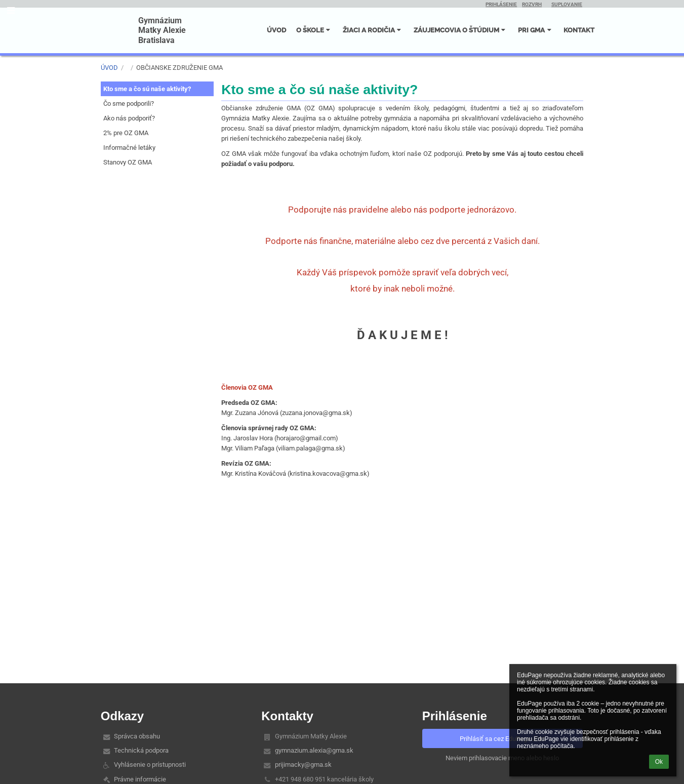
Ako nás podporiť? (129, 118)
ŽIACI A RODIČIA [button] (373, 30)
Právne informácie (140, 779)
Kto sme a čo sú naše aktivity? (147, 89)
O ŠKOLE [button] (314, 30)
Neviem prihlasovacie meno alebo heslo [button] (502, 758)
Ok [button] (659, 762)
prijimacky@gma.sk (303, 765)
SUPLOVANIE (567, 4)
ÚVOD (109, 68)
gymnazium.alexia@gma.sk (314, 750)
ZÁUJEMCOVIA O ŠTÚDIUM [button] (461, 30)
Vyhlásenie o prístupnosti (150, 765)
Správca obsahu (137, 736)
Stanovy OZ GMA (128, 162)
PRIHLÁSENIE (501, 4)
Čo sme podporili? (129, 104)
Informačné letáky (129, 148)
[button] (11, 10)
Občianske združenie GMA (179, 68)
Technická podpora (141, 750)
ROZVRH (532, 4)
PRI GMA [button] (536, 30)
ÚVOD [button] (276, 30)
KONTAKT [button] (579, 30)
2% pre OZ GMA (126, 133)
